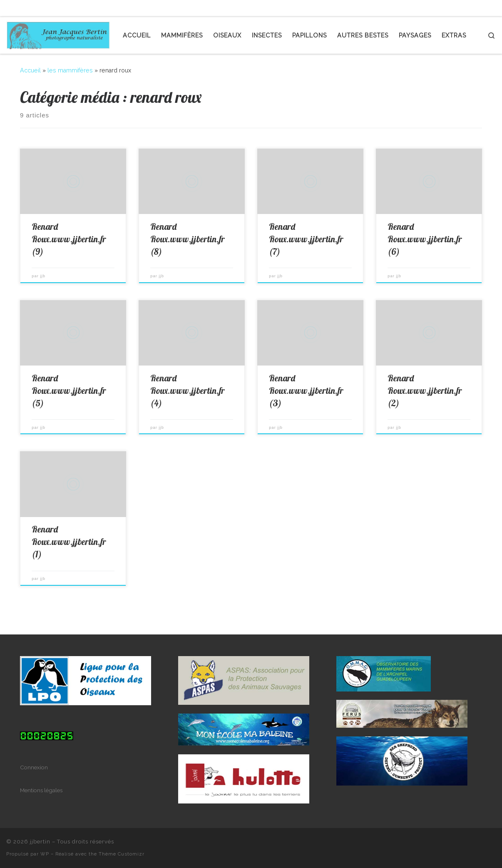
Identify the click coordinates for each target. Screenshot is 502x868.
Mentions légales (41, 790)
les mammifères (70, 70)
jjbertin (40, 842)
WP (45, 854)
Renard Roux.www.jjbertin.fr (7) (306, 239)
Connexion (34, 767)
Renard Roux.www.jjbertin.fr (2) (425, 390)
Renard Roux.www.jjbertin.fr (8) (188, 239)
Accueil (30, 70)
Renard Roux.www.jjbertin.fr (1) (69, 542)
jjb (43, 276)
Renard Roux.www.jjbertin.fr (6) (425, 239)
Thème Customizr (122, 854)
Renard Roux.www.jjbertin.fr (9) (69, 239)
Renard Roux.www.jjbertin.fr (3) (306, 390)
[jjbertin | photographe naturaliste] (58, 34)
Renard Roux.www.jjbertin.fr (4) (188, 390)
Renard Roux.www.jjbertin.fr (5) (69, 390)
